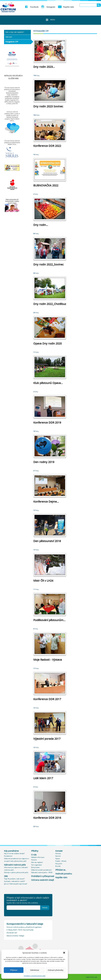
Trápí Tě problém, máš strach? (14, 879)
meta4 (88, 977)
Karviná (58, 856)
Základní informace (38, 857)
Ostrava (58, 853)
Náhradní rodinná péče (15, 865)
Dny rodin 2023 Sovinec (48, 106)
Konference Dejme (46, 502)
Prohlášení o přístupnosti (43, 876)
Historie (34, 860)
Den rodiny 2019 (44, 462)
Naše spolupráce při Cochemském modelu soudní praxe (12, 201)
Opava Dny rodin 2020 (48, 343)
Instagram (51, 7)
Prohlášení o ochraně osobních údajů (35, 976)
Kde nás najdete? (37, 862)
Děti (6, 876)
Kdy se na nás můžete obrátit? (14, 853)
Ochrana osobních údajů (43, 880)
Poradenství (8, 856)
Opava (58, 859)
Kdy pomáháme (11, 851)
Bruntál (58, 866)
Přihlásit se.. (61, 870)
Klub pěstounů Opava (48, 383)
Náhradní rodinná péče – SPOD (42, 872)
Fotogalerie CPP (12, 42)
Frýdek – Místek (61, 861)
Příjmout (14, 970)
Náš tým (9, 37)
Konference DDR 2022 (47, 146)
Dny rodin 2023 (44, 67)
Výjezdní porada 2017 (47, 739)
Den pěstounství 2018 (47, 541)
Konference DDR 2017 (47, 699)
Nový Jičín (59, 864)
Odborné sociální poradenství (41, 870)
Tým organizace (36, 865)
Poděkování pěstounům (49, 620)
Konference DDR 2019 (47, 423)
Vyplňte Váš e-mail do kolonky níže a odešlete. (22, 903)
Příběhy (35, 851)
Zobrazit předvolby (56, 970)
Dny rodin (41, 225)
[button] (64, 953)
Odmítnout (35, 970)
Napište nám (68, 7)
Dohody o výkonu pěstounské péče (16, 872)
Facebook (34, 7)
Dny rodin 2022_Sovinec (48, 264)
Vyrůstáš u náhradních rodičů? (14, 881)
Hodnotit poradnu (64, 874)
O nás (34, 855)
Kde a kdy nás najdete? (15, 32)
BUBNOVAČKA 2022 (46, 185)
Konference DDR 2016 (47, 818)
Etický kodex (35, 867)
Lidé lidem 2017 (43, 778)
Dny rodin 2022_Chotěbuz (50, 304)
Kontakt (59, 851)
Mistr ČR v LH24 (43, 581)
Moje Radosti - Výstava (48, 660)
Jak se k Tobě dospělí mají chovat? (16, 884)
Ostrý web (94, 977)
